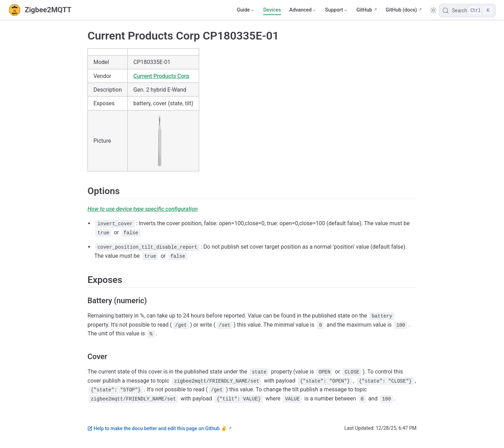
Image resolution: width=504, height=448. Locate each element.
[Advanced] (303, 10)
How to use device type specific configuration (143, 209)
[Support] (337, 10)
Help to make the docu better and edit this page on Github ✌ (157, 428)
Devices (272, 10)
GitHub (364, 10)
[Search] (467, 10)
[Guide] (246, 10)
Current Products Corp (161, 76)
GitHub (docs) (401, 10)
